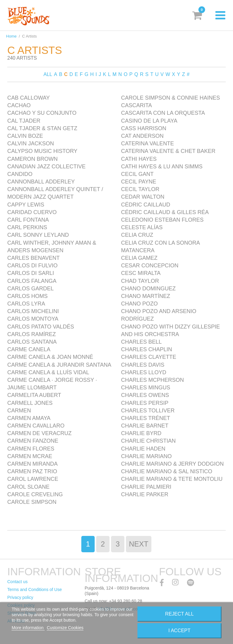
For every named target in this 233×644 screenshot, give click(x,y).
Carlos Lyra (26, 304)
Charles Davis (143, 365)
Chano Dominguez (148, 289)
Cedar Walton (143, 197)
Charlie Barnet (145, 426)
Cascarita (137, 105)
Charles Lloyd (144, 372)
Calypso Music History (42, 151)
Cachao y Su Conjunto (42, 113)
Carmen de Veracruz (39, 433)
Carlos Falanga (32, 281)
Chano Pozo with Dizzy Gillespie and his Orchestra (171, 330)
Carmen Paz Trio (32, 471)
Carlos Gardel (30, 289)
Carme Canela (29, 349)
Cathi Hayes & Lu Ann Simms (162, 167)
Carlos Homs (27, 296)
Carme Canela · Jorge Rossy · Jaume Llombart (52, 384)
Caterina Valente (147, 144)
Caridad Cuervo (32, 212)
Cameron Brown (32, 159)
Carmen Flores (31, 449)
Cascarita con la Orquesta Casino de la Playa (163, 117)
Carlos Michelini (33, 311)
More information (28, 628)
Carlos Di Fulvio (32, 266)
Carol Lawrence (33, 479)
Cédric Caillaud (146, 205)
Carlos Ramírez (32, 334)
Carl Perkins (27, 227)
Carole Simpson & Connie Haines (171, 98)
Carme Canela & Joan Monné (50, 357)
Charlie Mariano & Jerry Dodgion (172, 464)
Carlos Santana (32, 342)
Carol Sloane (28, 487)
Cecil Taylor (140, 189)
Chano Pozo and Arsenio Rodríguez (159, 315)
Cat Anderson (142, 136)
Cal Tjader (24, 121)
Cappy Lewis (26, 205)
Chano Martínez (146, 296)
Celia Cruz (137, 235)
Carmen (19, 411)
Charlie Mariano (146, 456)
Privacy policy (20, 597)
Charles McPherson (152, 380)
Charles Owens (145, 395)
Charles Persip (145, 403)
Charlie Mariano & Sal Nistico (167, 471)
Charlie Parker (145, 494)
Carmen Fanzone (33, 441)
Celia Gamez (139, 258)
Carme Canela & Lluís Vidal (48, 372)
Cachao (19, 105)
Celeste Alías (142, 227)
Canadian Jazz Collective (46, 167)
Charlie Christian (148, 441)
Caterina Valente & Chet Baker (168, 151)
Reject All (179, 614)
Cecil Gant (137, 174)
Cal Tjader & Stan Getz (42, 128)
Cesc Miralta (141, 273)
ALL (48, 74)
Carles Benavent (34, 258)
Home (11, 36)
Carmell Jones (30, 403)
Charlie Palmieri (146, 487)
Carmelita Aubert (34, 395)
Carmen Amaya (29, 418)
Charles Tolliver (148, 411)
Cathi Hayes (139, 159)
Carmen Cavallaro (36, 426)
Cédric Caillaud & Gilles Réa (165, 212)
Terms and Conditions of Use (35, 590)
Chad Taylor (140, 281)
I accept (179, 631)
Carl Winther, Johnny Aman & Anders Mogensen (52, 247)
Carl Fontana (28, 220)
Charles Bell (141, 342)
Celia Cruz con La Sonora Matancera (160, 247)
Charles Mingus (146, 388)
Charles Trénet (146, 418)
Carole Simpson (32, 502)
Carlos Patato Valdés (41, 327)
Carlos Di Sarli (31, 273)
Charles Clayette (149, 357)
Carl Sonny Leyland (38, 235)
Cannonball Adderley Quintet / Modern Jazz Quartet (55, 193)
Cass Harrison (144, 128)
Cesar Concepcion (150, 266)
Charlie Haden (143, 449)
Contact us (17, 582)
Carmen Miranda (32, 464)
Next (139, 544)
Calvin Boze (25, 136)
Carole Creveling (35, 494)
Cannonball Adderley (41, 182)
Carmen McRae (30, 456)
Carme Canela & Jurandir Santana (59, 365)
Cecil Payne (139, 182)
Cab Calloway (29, 98)
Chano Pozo (139, 304)
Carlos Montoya (33, 319)
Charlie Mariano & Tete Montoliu (172, 479)
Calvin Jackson (31, 144)
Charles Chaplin (147, 349)
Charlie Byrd (141, 433)
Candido (20, 174)
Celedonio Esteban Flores (162, 220)
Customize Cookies (65, 628)
